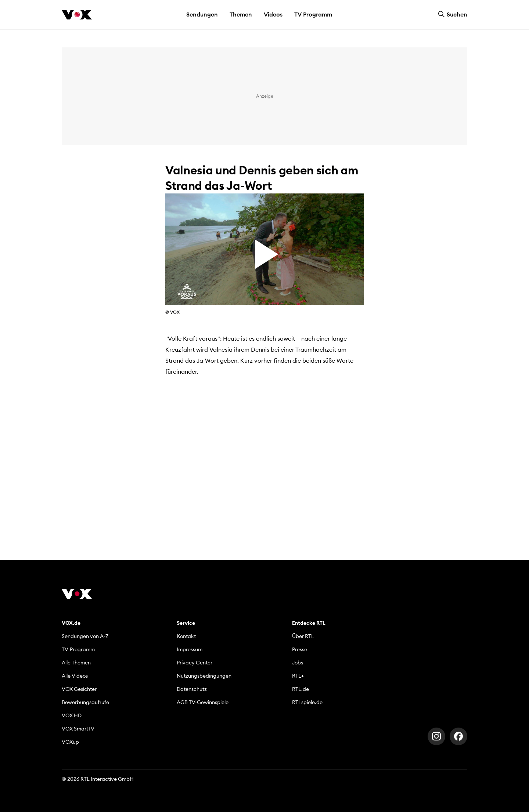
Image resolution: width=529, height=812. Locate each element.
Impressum (190, 649)
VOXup (70, 742)
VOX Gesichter (79, 689)
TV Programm (313, 14)
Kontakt (186, 636)
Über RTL (303, 636)
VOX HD (72, 715)
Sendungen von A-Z (85, 636)
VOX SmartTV (78, 729)
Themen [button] (241, 14)
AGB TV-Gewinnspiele (203, 702)
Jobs (298, 663)
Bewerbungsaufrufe (85, 702)
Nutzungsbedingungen (204, 676)
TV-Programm (78, 649)
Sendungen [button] (202, 14)
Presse (300, 649)
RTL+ (298, 676)
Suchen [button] (453, 14)
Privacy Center (195, 663)
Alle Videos (75, 676)
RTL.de (301, 689)
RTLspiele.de (307, 702)
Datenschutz (192, 689)
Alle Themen (76, 663)
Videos (273, 14)
